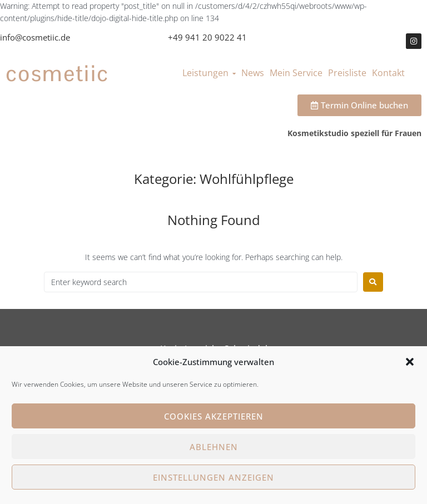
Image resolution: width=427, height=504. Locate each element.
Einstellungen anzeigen (213, 477)
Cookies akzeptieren (214, 416)
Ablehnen (214, 447)
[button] (410, 362)
